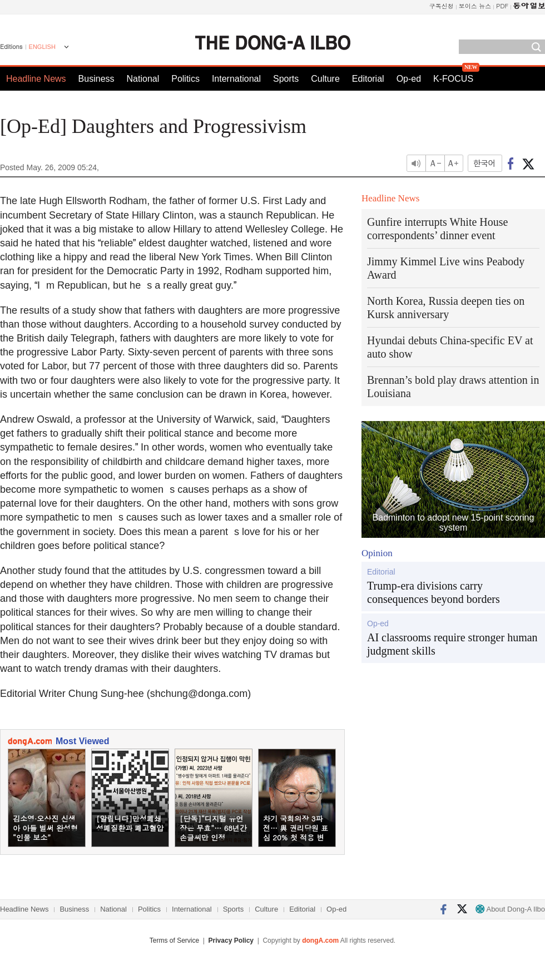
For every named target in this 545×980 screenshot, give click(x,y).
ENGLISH (42, 47)
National (143, 79)
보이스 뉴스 (475, 6)
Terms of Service (174, 941)
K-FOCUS (453, 79)
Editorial (368, 79)
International (236, 79)
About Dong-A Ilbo (510, 909)
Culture (325, 79)
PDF (502, 6)
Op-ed (409, 79)
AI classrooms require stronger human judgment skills (452, 644)
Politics (185, 79)
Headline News (36, 79)
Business (96, 79)
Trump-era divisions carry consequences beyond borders (433, 592)
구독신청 (442, 6)
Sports (286, 79)
